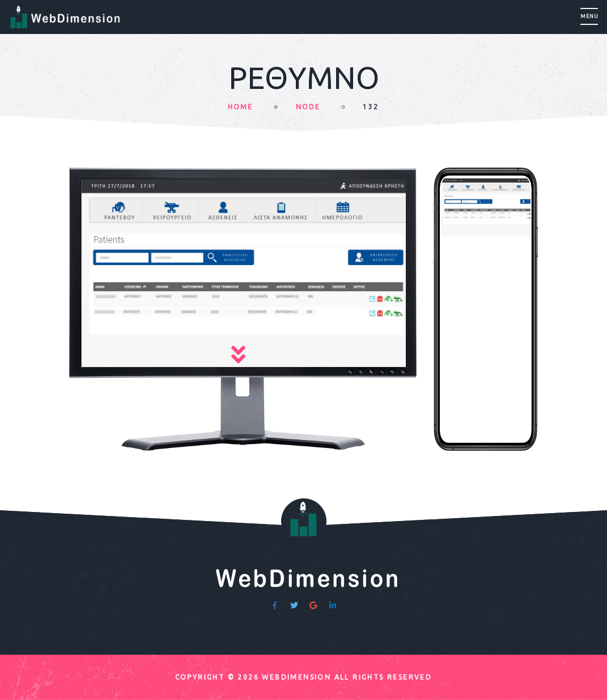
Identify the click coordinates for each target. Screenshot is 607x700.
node (308, 107)
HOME (240, 107)
